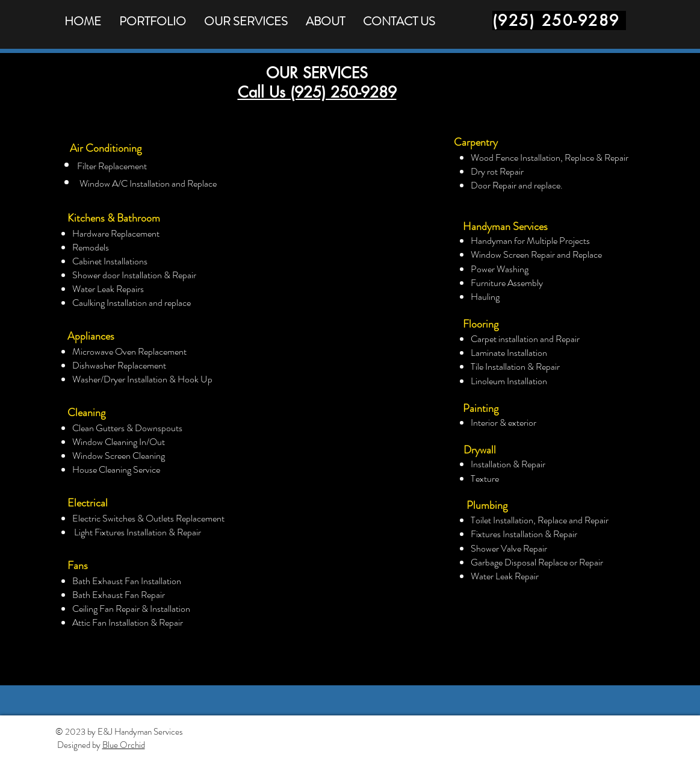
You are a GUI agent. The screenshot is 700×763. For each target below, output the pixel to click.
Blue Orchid (124, 745)
